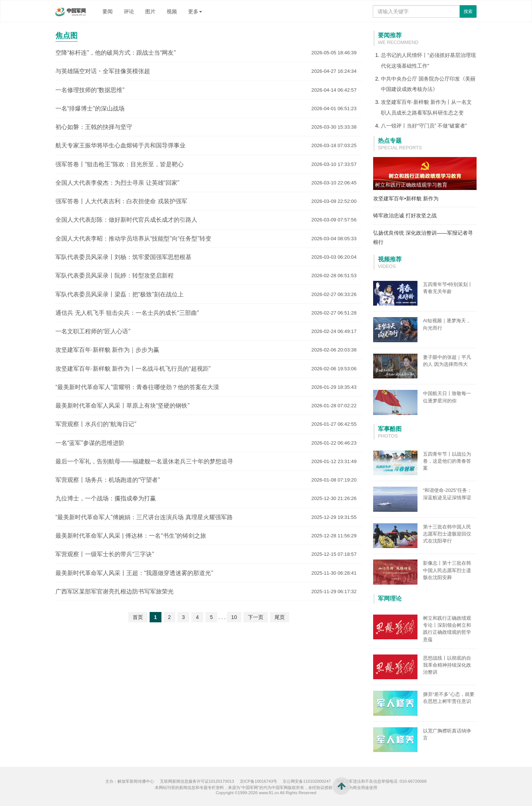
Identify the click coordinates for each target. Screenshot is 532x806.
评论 (129, 11)
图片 (150, 11)
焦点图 (66, 35)
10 (234, 617)
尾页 (280, 617)
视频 (172, 11)
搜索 (468, 11)
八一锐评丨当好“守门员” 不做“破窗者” (424, 126)
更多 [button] (195, 11)
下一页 (256, 617)
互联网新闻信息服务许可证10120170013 (197, 781)
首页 (138, 617)
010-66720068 (413, 781)
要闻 (108, 11)
